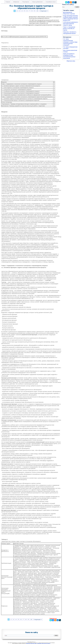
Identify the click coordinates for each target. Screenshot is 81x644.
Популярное (26, 2)
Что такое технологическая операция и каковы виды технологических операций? (70, 42)
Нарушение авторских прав (31, 644)
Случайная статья (51, 2)
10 (37, 11)
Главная (8, 2)
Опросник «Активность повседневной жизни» (70, 33)
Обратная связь (71, 61)
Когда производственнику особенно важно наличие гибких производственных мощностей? (71, 18)
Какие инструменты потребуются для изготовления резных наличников (69, 56)
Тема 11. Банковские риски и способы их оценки (69, 28)
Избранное (16, 2)
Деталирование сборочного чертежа (69, 13)
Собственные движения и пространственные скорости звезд (71, 24)
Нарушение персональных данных (44, 644)
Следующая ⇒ (44, 11)
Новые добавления (37, 2)
